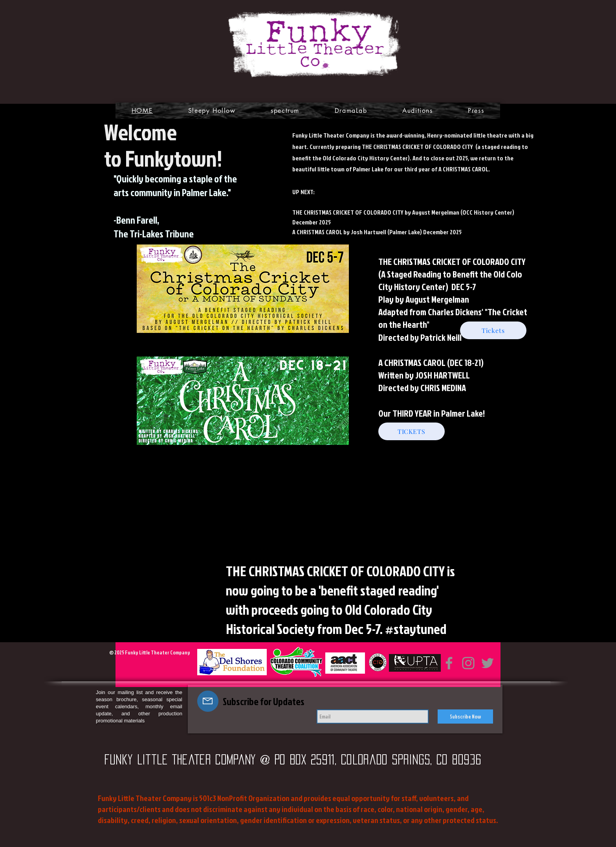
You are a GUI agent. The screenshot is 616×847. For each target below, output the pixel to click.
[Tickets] (493, 330)
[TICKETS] (412, 431)
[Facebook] (449, 663)
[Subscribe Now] (465, 717)
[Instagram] (468, 663)
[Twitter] (488, 663)
